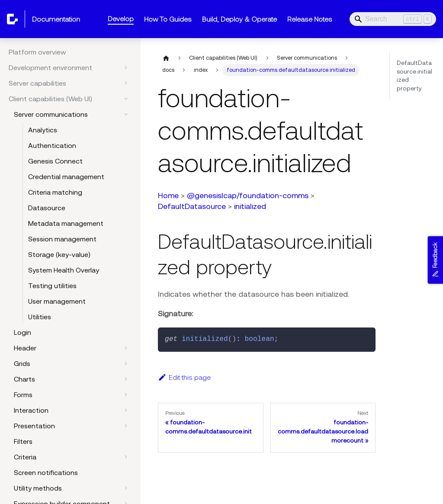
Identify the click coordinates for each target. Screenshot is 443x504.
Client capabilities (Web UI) (50, 99)
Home (168, 195)
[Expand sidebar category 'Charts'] (126, 379)
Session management (62, 239)
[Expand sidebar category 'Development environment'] (126, 67)
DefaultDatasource (192, 206)
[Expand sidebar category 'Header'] (126, 348)
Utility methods (38, 488)
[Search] (393, 19)
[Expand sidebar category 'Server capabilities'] (126, 83)
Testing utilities (52, 286)
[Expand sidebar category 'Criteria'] (126, 457)
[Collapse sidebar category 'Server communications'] (126, 114)
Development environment (50, 67)
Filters (23, 441)
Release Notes (310, 19)
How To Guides (168, 19)
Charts (24, 379)
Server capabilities (37, 83)
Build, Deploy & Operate (239, 19)
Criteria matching (55, 192)
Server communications (51, 114)
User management (57, 301)
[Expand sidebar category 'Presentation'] (126, 426)
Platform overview (37, 52)
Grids (22, 363)
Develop (121, 19)
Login (22, 332)
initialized (250, 206)
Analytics (43, 130)
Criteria (25, 457)
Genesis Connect (55, 161)
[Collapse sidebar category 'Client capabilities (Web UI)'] (126, 99)
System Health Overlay (64, 270)
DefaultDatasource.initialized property (414, 75)
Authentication (52, 145)
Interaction (31, 410)
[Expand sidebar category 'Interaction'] (126, 410)
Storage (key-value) (59, 254)
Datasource (47, 208)
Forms (23, 395)
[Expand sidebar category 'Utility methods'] (126, 488)
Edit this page (184, 377)
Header (25, 348)
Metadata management (66, 223)
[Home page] (166, 58)
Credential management (66, 177)
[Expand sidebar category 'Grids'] (126, 363)
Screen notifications (46, 472)
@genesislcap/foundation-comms (248, 195)
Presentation (34, 426)
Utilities (40, 317)
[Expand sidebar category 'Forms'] (126, 395)
